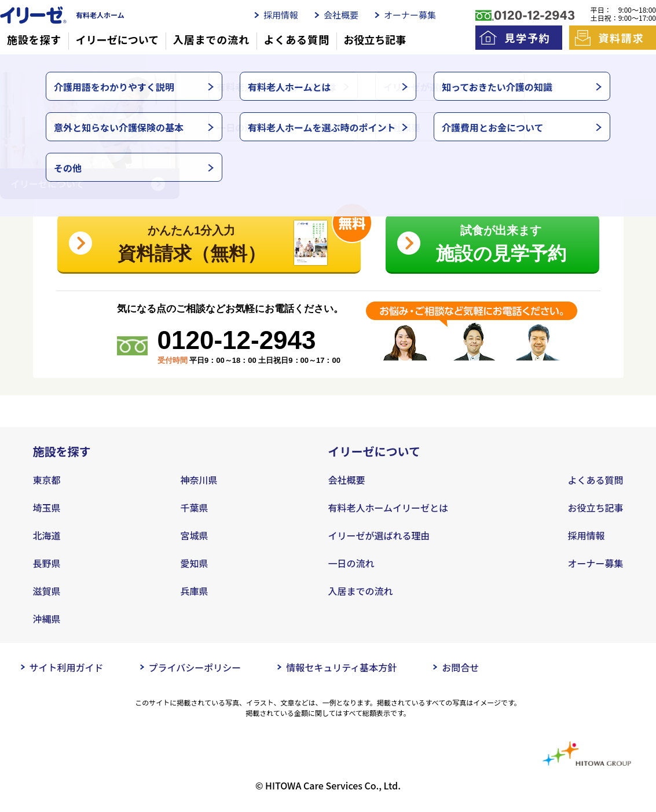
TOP (40, 69)
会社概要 (341, 15)
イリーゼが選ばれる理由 (379, 535)
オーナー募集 (410, 15)
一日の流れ (351, 563)
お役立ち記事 (375, 40)
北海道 (47, 535)
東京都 (47, 480)
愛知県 (195, 563)
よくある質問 (296, 40)
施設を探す (34, 40)
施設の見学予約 (501, 241)
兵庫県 (195, 591)
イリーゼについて (117, 40)
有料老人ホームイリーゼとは (389, 508)
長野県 (47, 563)
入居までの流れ (211, 40)
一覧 (64, 69)
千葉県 (195, 508)
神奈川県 (199, 480)
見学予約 (527, 38)
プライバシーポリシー (195, 667)
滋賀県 (47, 591)
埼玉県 (47, 508)
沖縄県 (47, 619)
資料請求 (621, 38)
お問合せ (460, 667)
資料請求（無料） (227, 239)
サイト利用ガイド (67, 667)
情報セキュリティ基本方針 (341, 667)
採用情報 (281, 15)
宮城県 (195, 535)
